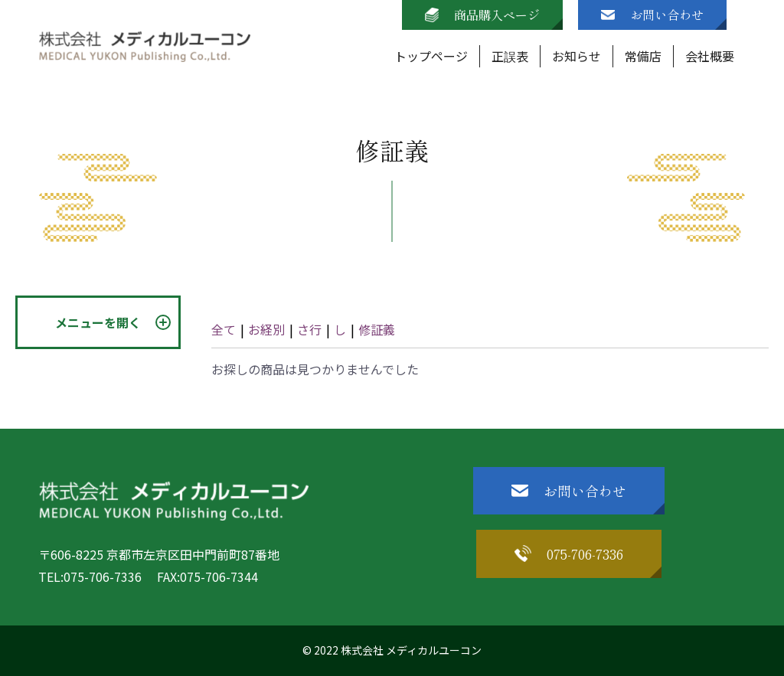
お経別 (266, 329)
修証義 (377, 329)
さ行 (309, 329)
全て (224, 329)
